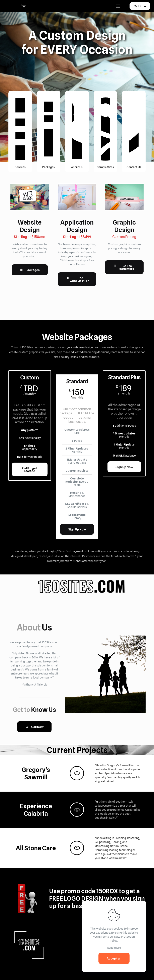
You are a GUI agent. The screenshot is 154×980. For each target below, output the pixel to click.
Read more (114, 948)
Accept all (114, 958)
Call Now (140, 6)
